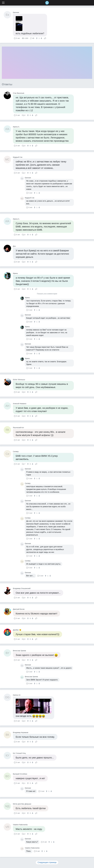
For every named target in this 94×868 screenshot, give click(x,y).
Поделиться (45, 38)
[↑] (37, 38)
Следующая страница (47, 862)
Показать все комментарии (47, 294)
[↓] (41, 38)
